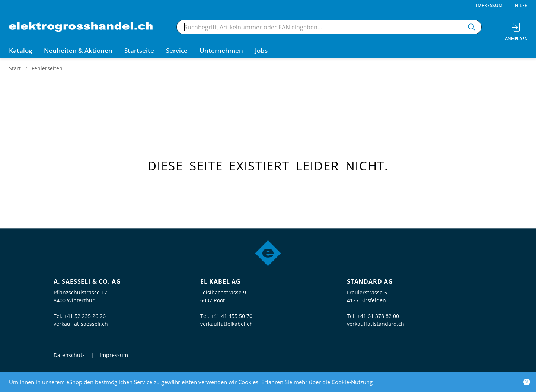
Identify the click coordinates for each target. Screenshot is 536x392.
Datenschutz (69, 355)
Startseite (139, 50)
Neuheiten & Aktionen (78, 50)
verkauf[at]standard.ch (376, 324)
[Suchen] (472, 27)
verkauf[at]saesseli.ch (81, 324)
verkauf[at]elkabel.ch (226, 324)
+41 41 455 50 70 (232, 316)
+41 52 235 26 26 (85, 316)
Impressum (489, 5)
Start (15, 68)
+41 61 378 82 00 (378, 316)
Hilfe (521, 5)
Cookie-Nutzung (352, 382)
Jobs (261, 50)
